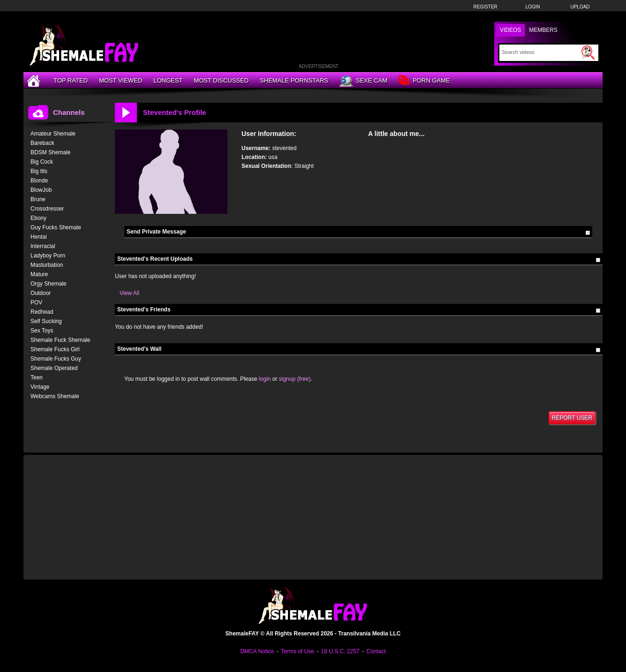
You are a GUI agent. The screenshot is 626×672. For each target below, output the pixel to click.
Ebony (38, 218)
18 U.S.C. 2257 (340, 651)
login (265, 379)
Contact (376, 651)
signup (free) (295, 379)
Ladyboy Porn (48, 256)
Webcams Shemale (55, 396)
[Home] (35, 80)
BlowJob (41, 190)
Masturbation (47, 265)
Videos (510, 30)
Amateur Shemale (53, 134)
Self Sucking (46, 321)
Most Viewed (121, 80)
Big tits (39, 171)
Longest (168, 80)
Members (543, 30)
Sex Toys (42, 331)
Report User (572, 418)
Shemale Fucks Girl (55, 349)
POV (36, 302)
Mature (39, 274)
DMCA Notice (257, 651)
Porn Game (424, 81)
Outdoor (41, 293)
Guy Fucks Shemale (56, 227)
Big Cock (42, 162)
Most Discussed (221, 80)
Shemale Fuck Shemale (60, 340)
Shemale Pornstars (294, 80)
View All (129, 293)
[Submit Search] (588, 53)
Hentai (39, 237)
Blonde (39, 181)
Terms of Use (298, 651)
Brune (38, 199)
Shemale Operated (54, 368)
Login (532, 7)
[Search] (540, 52)
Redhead (42, 312)
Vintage (40, 387)
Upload (580, 7)
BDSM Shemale (50, 152)
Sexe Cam (363, 81)
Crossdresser (47, 209)
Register (485, 7)
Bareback (42, 143)
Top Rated (71, 80)
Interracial (43, 246)
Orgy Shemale (49, 284)
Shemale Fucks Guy (56, 359)
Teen (37, 378)
